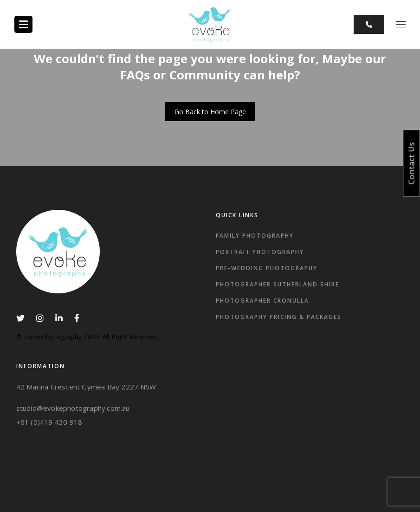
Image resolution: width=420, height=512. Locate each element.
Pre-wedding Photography (267, 268)
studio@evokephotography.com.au (73, 408)
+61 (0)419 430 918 (49, 422)
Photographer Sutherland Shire (278, 284)
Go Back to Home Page (210, 112)
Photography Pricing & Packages (279, 317)
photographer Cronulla (262, 301)
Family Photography (255, 236)
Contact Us (412, 163)
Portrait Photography (260, 252)
